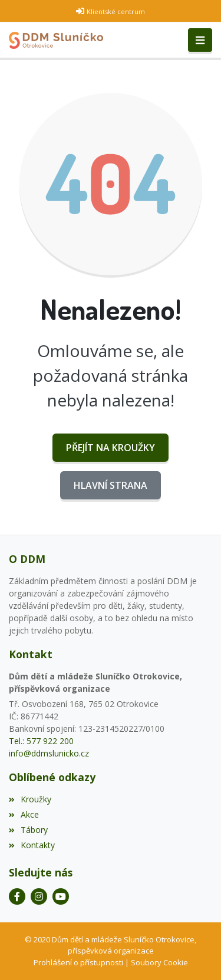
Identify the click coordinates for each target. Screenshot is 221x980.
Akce (24, 814)
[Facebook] (17, 896)
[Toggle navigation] (200, 40)
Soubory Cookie (159, 962)
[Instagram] (39, 896)
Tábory (28, 830)
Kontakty (32, 845)
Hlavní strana (111, 485)
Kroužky (30, 799)
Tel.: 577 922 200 (41, 741)
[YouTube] (61, 896)
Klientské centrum (116, 11)
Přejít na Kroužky (111, 448)
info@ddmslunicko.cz (49, 753)
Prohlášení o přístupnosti (78, 962)
